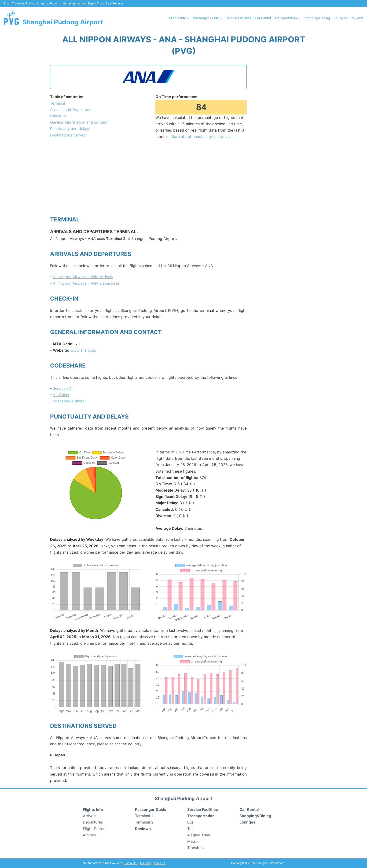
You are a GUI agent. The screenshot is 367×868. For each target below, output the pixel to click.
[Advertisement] (148, 177)
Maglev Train (199, 835)
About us (159, 863)
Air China (61, 395)
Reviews (357, 18)
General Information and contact (79, 122)
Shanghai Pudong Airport (63, 22)
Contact (145, 863)
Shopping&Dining (317, 18)
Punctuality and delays (70, 129)
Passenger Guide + (207, 18)
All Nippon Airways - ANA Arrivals (83, 277)
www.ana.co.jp (83, 350)
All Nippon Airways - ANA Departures (86, 283)
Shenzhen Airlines (68, 401)
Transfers (195, 848)
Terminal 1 (144, 816)
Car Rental (263, 18)
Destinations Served (68, 135)
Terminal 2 (144, 822)
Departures (93, 822)
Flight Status (94, 829)
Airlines (89, 835)
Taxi (191, 829)
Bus (190, 822)
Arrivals (90, 816)
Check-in (58, 116)
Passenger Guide (151, 809)
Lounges (340, 18)
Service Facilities (238, 18)
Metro (193, 841)
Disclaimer (130, 863)
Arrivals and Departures (71, 110)
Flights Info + (179, 18)
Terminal (58, 103)
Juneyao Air (63, 388)
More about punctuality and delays (202, 136)
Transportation (201, 816)
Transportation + (287, 18)
